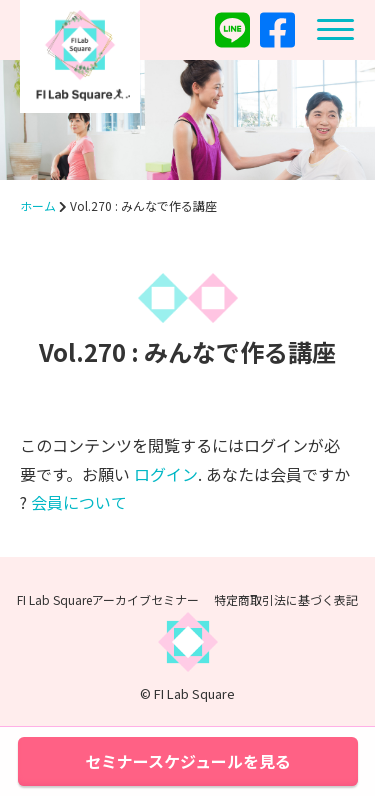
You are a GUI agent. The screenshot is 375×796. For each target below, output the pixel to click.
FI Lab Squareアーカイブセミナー (108, 599)
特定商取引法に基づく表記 (286, 599)
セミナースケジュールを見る (188, 761)
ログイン (166, 474)
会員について (79, 502)
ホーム (38, 205)
